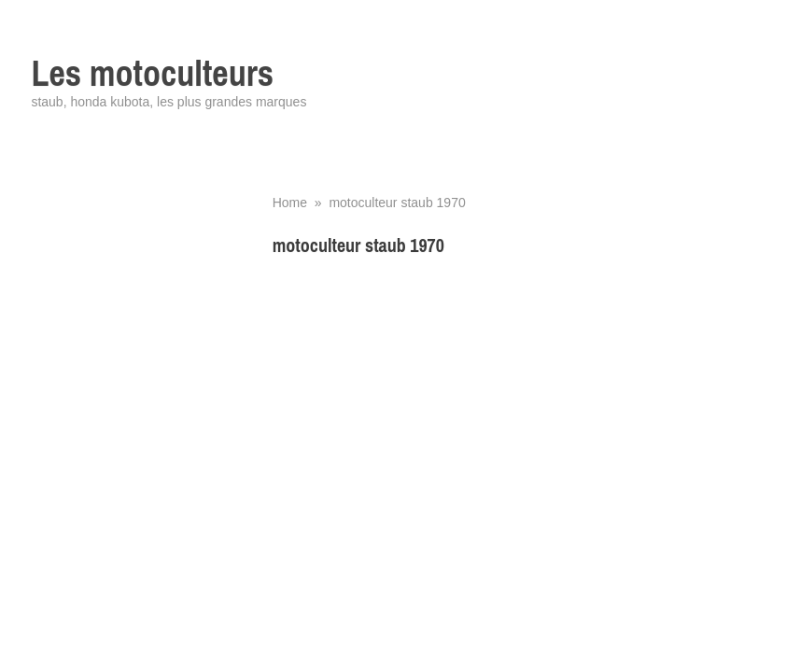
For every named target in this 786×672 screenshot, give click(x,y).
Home (290, 203)
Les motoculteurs (152, 73)
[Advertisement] (514, 403)
